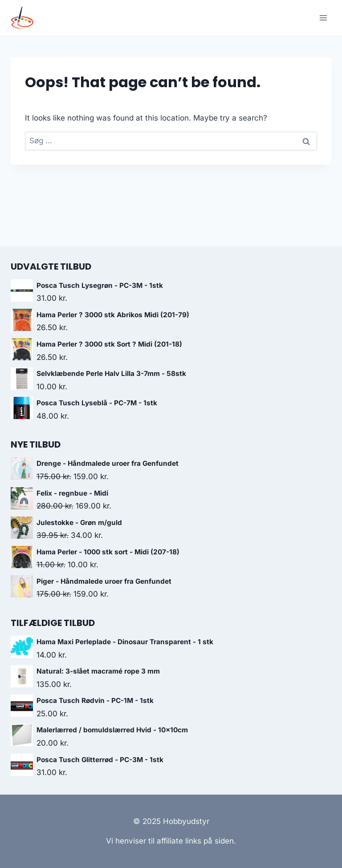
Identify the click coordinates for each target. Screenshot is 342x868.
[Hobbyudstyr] (26, 18)
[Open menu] (323, 18)
